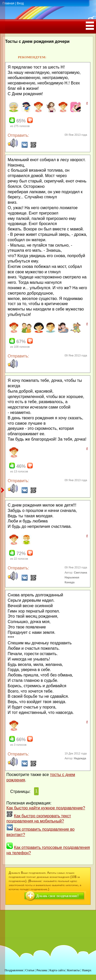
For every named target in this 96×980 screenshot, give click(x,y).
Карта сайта (57, 970)
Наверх (87, 970)
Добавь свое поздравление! (57, 896)
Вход (20, 3)
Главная (8, 3)
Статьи (30, 970)
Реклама (42, 970)
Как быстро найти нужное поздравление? (46, 808)
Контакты (73, 970)
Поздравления (14, 970)
